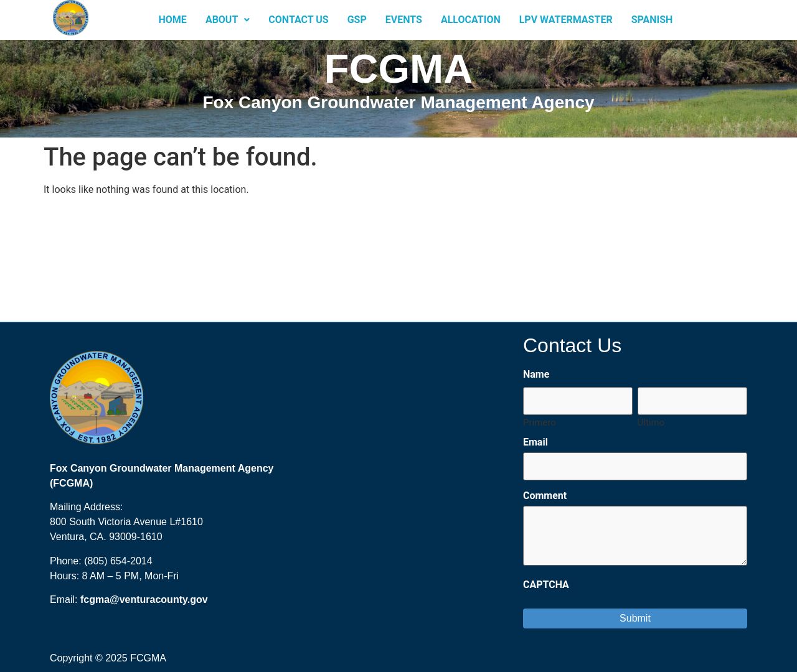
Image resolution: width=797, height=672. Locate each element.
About (228, 20)
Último (651, 422)
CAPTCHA (546, 585)
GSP (357, 20)
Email (535, 442)
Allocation (471, 20)
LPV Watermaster (566, 20)
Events (404, 20)
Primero (540, 422)
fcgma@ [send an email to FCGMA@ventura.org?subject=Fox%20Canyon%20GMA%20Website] (100, 600)
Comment (545, 496)
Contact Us (298, 20)
